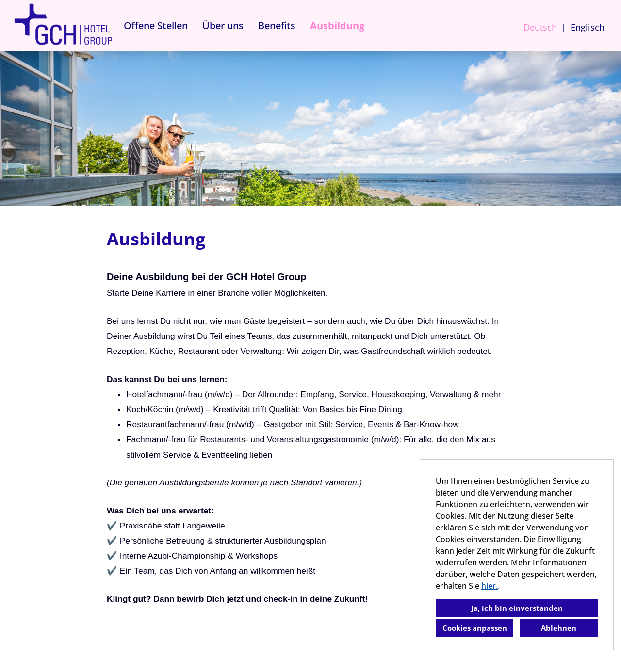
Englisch (588, 27)
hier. (490, 586)
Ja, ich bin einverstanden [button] (517, 608)
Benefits (277, 25)
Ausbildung (337, 25)
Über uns (223, 25)
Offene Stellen (156, 25)
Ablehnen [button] (559, 628)
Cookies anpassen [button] (475, 628)
